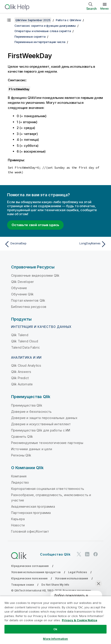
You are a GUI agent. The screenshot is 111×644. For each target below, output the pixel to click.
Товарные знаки (22, 585)
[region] (55, 620)
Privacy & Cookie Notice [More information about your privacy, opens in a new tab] (80, 620)
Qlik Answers (21, 372)
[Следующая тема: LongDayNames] (82, 244)
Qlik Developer (22, 282)
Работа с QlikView (69, 20)
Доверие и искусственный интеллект (41, 424)
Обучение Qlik (22, 294)
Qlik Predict (20, 378)
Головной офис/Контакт (30, 531)
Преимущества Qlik (27, 405)
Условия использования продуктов (36, 572)
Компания (19, 476)
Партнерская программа (31, 513)
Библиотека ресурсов (29, 307)
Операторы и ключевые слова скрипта (43, 31)
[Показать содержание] (9, 20)
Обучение (19, 288)
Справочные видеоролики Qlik (35, 275)
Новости (18, 525)
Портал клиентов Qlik (28, 300)
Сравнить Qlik (22, 436)
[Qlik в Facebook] (96, 554)
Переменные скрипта (30, 37)
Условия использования (71, 578)
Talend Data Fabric (25, 347)
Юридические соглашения (30, 566)
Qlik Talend (20, 335)
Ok (55, 629)
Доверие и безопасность (31, 412)
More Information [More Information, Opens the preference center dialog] (55, 639)
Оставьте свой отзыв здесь (35, 225)
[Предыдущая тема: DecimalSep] (29, 244)
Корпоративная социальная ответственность (48, 489)
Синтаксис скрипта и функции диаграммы (45, 26)
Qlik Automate (22, 384)
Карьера (18, 519)
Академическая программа (33, 506)
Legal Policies (78, 572)
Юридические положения (29, 578)
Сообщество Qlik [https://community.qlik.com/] (55, 554)
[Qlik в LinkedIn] (87, 554)
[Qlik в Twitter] (79, 554)
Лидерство (20, 482)
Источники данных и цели (32, 449)
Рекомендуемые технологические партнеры (47, 443)
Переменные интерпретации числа (40, 42)
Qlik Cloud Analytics (26, 365)
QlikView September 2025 (33, 20)
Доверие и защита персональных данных (44, 418)
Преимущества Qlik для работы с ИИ (41, 430)
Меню (105, 8)
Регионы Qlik (21, 455)
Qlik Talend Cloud (25, 341)
